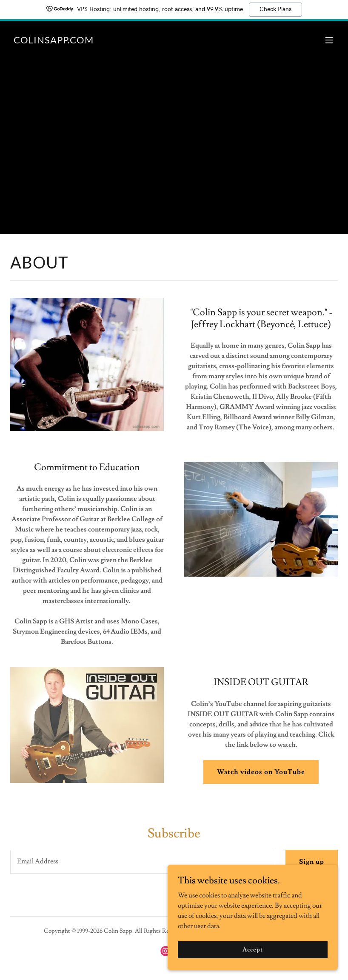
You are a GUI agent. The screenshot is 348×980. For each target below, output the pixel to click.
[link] (54, 41)
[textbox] (143, 862)
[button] (329, 40)
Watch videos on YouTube (261, 772)
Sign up (312, 862)
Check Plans (275, 9)
